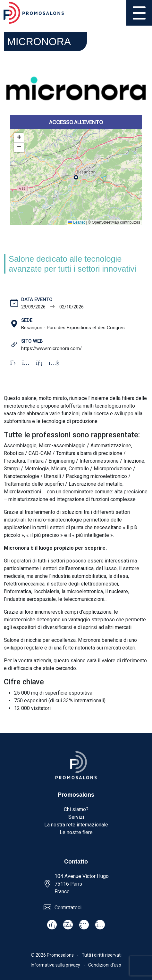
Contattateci (68, 908)
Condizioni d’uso (105, 965)
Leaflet (76, 222)
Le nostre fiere (76, 832)
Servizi (76, 817)
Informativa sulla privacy (55, 965)
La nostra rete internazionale (76, 825)
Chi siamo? (76, 809)
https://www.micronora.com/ (51, 348)
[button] (19, 138)
